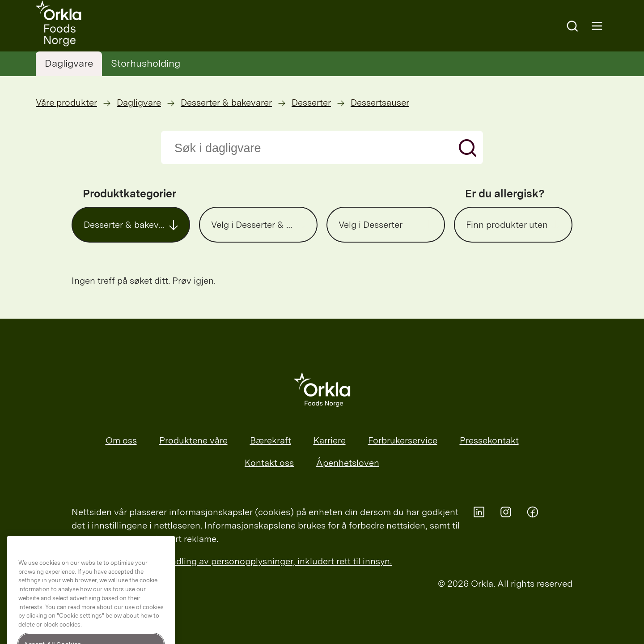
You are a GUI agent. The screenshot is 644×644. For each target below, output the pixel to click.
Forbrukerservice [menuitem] (403, 440)
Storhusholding (146, 63)
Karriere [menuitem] (330, 440)
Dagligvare (69, 63)
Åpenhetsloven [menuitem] (348, 463)
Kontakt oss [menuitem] (269, 463)
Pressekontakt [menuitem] (489, 440)
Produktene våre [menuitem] (193, 440)
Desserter (311, 102)
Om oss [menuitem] (121, 440)
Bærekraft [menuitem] (271, 440)
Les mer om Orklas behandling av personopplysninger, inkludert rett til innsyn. (232, 561)
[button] (131, 225)
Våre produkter (66, 102)
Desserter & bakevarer (226, 102)
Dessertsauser (380, 102)
